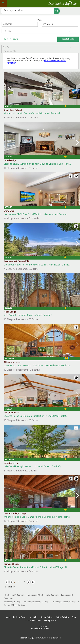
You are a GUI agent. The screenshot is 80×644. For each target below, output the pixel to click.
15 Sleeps (17, 602)
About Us (33, 617)
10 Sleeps (64, 602)
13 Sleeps (36, 602)
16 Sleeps (8, 602)
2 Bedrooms (66, 595)
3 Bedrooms (54, 595)
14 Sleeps (27, 602)
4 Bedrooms (43, 595)
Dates (40, 20)
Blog (74, 617)
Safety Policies (63, 617)
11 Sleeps (55, 602)
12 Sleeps (45, 602)
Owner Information (33, 621)
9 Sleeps (73, 602)
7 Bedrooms (9, 595)
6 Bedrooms (20, 595)
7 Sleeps (14, 605)
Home (8, 617)
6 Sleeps (23, 605)
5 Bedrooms (32, 595)
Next (77, 92)
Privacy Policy (50, 621)
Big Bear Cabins (20, 617)
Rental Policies (47, 617)
